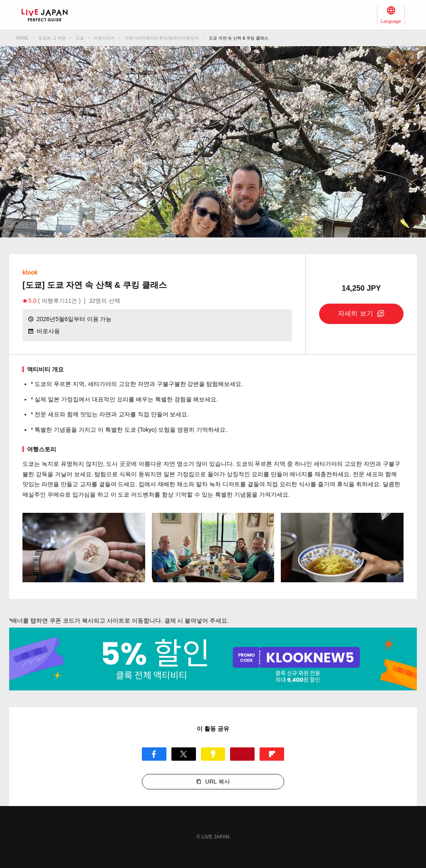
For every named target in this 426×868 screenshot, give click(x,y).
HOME (22, 38)
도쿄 (80, 38)
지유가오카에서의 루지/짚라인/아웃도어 (162, 38)
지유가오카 (104, 38)
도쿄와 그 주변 (52, 38)
